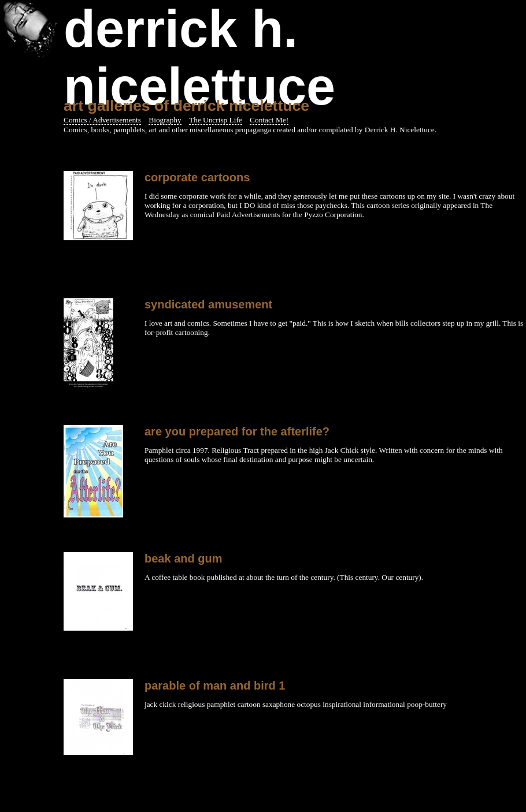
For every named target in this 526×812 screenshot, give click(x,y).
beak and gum (183, 558)
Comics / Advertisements (102, 120)
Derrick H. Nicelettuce (199, 58)
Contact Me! (269, 120)
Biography (165, 120)
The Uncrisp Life (216, 120)
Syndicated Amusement (208, 304)
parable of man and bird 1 (215, 686)
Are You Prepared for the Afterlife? (237, 431)
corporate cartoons (197, 177)
